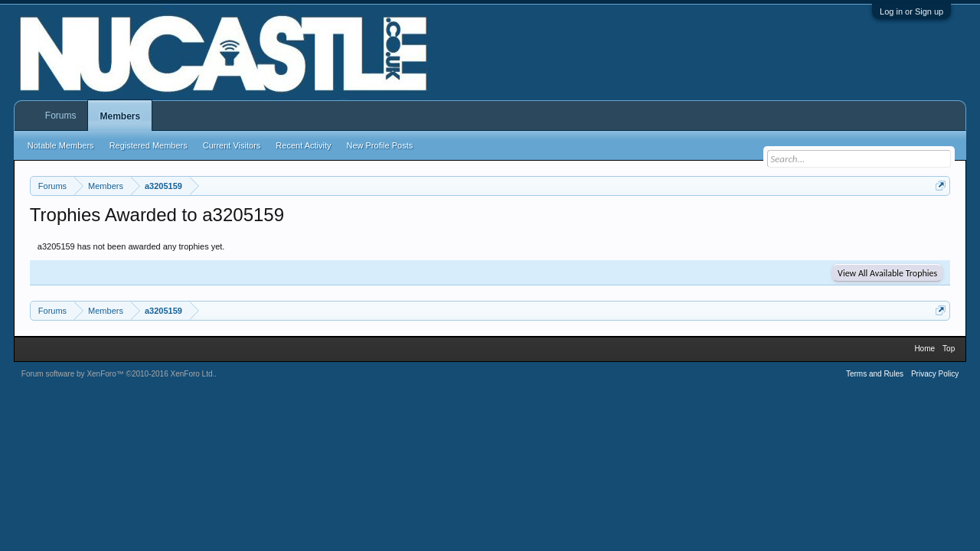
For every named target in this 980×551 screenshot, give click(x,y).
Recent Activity (303, 145)
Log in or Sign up (911, 11)
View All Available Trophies (887, 273)
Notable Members (61, 145)
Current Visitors (232, 145)
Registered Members (149, 145)
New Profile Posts (379, 145)
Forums (61, 116)
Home (924, 349)
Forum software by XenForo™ (118, 374)
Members (120, 116)
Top (949, 349)
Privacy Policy (935, 374)
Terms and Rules (875, 374)
